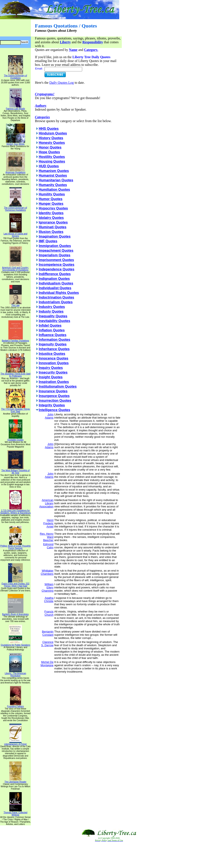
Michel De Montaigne (47, 664)
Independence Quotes (57, 269)
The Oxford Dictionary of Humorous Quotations (15, 208)
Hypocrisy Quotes (53, 208)
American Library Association (46, 503)
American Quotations (15, 171)
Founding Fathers (15, 705)
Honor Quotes (50, 147)
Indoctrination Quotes (56, 297)
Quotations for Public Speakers (16, 644)
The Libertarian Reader (15, 781)
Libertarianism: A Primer (15, 743)
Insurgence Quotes (54, 396)
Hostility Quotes (52, 157)
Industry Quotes (52, 307)
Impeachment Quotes (56, 251)
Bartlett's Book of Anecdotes (15, 613)
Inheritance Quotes (54, 349)
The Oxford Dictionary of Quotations (15, 76)
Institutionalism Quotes (58, 386)
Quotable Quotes (16, 439)
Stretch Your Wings (16, 143)
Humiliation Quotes (54, 190)
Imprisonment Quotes (56, 260)
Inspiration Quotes (54, 382)
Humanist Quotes (53, 175)
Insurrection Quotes (55, 401)
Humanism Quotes (54, 171)
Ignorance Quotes (53, 222)
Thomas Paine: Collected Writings (16, 813)
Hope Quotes (49, 152)
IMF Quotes (48, 241)
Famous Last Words (15, 108)
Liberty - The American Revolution (15, 674)
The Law (16, 304)
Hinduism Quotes (53, 133)
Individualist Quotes (55, 288)
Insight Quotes (51, 377)
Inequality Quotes (53, 316)
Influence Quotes (53, 335)
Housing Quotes (52, 161)
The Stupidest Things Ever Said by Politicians (15, 374)
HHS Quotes (49, 129)
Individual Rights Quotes (59, 293)
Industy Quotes (51, 311)
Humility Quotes (52, 194)
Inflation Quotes (52, 330)
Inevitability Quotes (54, 321)
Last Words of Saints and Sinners (16, 234)
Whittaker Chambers (47, 572)
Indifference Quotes (55, 274)
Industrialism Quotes (56, 302)
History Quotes (51, 138)
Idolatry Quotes (51, 218)
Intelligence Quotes (54, 410)
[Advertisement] (109, 855)
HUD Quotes (49, 166)
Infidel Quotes (50, 326)
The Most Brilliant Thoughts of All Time (15, 471)
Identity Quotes (51, 213)
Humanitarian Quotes (56, 180)
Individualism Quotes (56, 283)
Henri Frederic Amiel (48, 523)
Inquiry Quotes (51, 368)
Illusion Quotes (51, 232)
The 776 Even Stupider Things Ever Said (15, 409)
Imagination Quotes (55, 236)
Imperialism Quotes (55, 255)
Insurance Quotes (53, 391)
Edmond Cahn (48, 546)
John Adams (49, 416)
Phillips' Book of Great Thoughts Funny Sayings (15, 546)
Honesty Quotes (52, 143)
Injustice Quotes (52, 354)
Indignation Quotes (54, 279)
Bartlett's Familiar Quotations (15, 340)
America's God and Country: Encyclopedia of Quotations (15, 268)
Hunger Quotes (51, 204)
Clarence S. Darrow (47, 644)
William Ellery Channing (47, 587)
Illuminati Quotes (53, 227)
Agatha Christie (49, 599)
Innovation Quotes (54, 363)
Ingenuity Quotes (53, 344)
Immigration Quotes (55, 246)
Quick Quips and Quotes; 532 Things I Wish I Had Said (15, 584)
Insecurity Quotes (53, 372)
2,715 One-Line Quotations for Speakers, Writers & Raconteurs (15, 511)
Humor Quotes (51, 199)
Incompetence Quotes (57, 265)
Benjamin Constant (48, 633)
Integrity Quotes (52, 405)
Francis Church (49, 613)
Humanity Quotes (53, 185)
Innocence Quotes (54, 358)
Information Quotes (54, 340)
